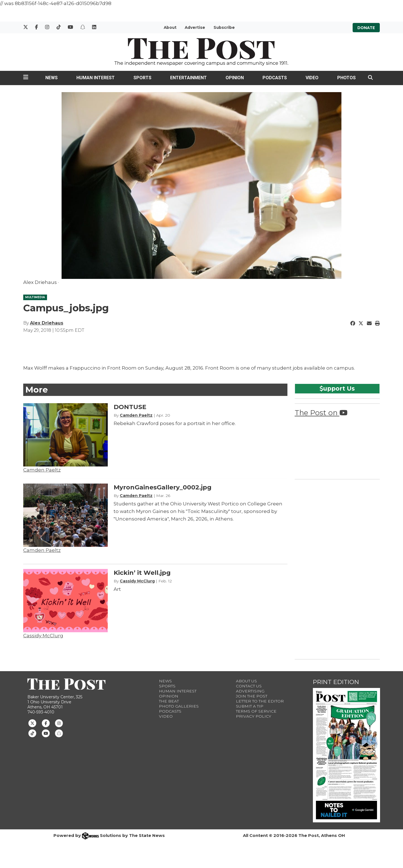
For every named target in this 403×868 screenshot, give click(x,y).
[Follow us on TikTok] (32, 733)
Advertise (195, 27)
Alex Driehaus (47, 323)
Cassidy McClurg (43, 636)
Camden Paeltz (42, 470)
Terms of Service (256, 711)
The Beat (169, 701)
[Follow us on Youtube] (46, 733)
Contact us (249, 686)
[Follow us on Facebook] (46, 723)
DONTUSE (130, 407)
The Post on (321, 413)
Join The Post (252, 696)
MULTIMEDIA (35, 297)
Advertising (250, 691)
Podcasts (275, 78)
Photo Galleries (179, 706)
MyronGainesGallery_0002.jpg (163, 487)
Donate (366, 27)
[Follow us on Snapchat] (59, 733)
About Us (246, 681)
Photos (346, 78)
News (51, 78)
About (170, 27)
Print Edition (336, 682)
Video (312, 78)
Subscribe (224, 27)
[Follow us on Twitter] (32, 723)
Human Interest (96, 78)
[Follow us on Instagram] (59, 723)
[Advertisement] (337, 568)
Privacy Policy (254, 716)
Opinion (235, 78)
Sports (142, 78)
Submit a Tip (250, 706)
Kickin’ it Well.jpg (142, 573)
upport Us (337, 388)
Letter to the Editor (260, 701)
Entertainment (188, 78)
